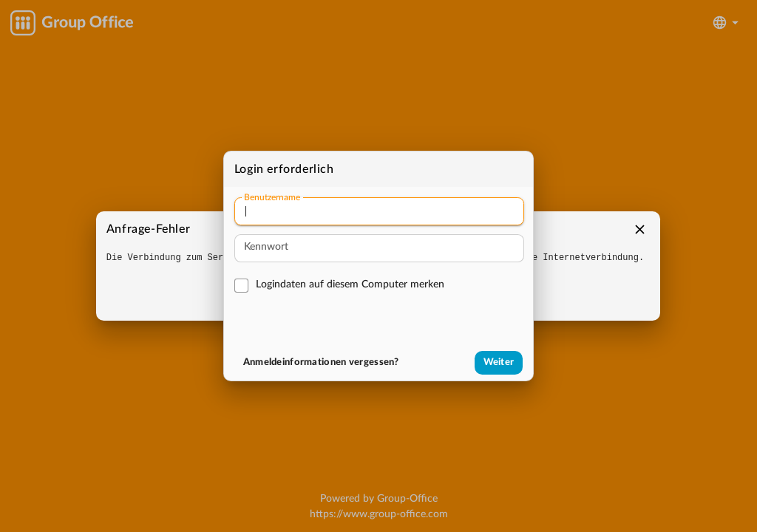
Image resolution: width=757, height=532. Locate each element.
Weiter (499, 362)
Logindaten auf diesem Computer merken (350, 284)
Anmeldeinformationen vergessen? (321, 362)
